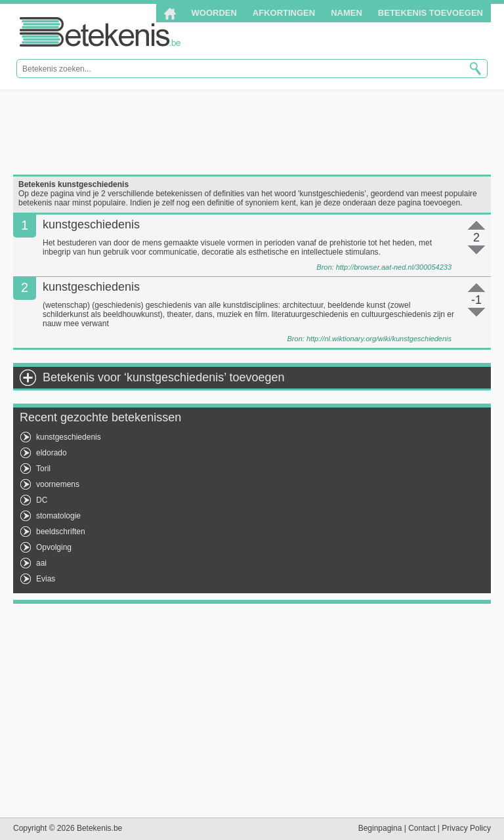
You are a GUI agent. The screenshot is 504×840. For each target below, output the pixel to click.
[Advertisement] (252, 132)
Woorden (214, 13)
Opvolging (54, 547)
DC (42, 500)
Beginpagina (380, 828)
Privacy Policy (466, 828)
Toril (43, 469)
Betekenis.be (100, 32)
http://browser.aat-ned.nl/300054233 (394, 267)
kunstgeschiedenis (69, 437)
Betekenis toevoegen (430, 13)
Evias (46, 579)
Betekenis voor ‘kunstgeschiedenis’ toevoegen (164, 377)
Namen (346, 13)
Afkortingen (284, 13)
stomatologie (58, 516)
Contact (422, 828)
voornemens (58, 484)
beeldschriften (61, 532)
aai (41, 563)
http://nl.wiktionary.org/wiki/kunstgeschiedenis (379, 339)
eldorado (52, 453)
